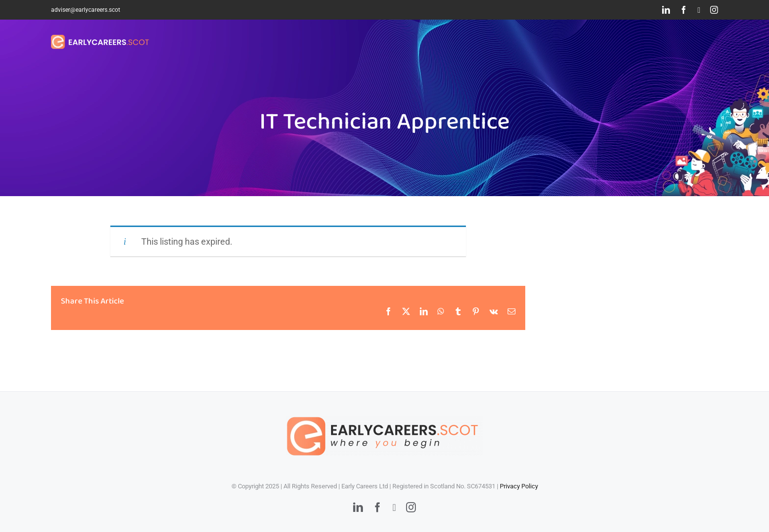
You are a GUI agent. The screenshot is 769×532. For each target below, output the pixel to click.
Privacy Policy (519, 486)
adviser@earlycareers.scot (86, 10)
